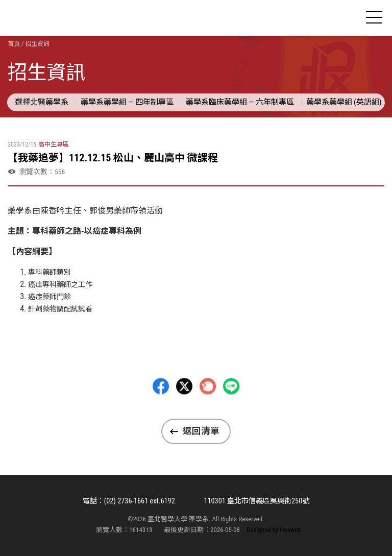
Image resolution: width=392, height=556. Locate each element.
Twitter (184, 411)
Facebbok (161, 411)
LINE (231, 411)
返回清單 (201, 431)
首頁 (14, 44)
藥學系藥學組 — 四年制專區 (127, 102)
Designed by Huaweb (274, 530)
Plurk (208, 411)
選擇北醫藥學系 (42, 102)
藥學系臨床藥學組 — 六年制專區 (240, 102)
